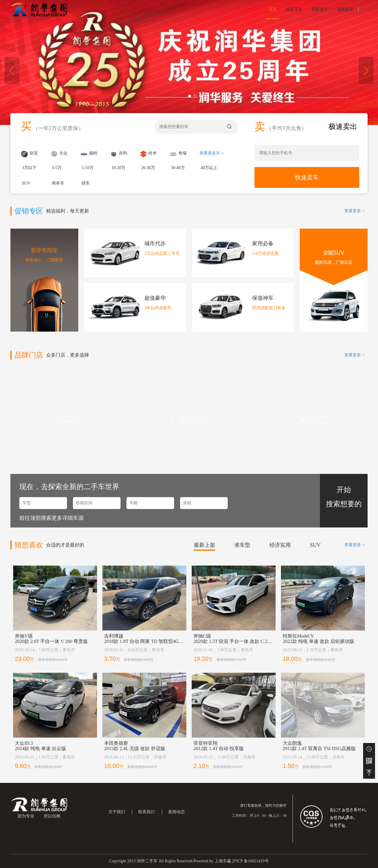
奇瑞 (178, 154)
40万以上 (209, 168)
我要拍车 (345, 9)
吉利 (119, 154)
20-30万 (148, 168)
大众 (59, 154)
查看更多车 (212, 153)
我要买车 (294, 9)
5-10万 (88, 168)
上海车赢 (223, 861)
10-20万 (118, 168)
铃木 (148, 154)
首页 (273, 9)
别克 (29, 154)
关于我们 (117, 812)
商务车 (58, 183)
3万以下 (29, 168)
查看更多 (354, 211)
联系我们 (146, 812)
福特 (89, 154)
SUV (26, 183)
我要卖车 (320, 9)
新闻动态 (176, 812)
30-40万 (178, 168)
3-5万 (57, 168)
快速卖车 (307, 177)
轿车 (86, 183)
